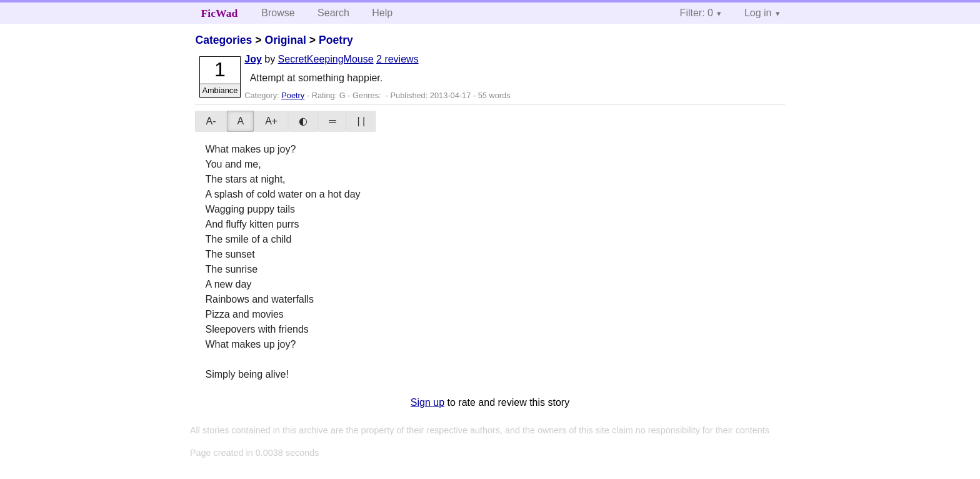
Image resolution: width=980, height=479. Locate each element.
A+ (271, 121)
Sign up (427, 402)
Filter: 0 (697, 13)
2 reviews (397, 59)
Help (382, 13)
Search (333, 13)
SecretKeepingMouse (326, 59)
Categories (223, 40)
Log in (758, 13)
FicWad (220, 13)
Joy (253, 59)
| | (361, 121)
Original (285, 40)
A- (211, 121)
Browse (278, 13)
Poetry (336, 40)
